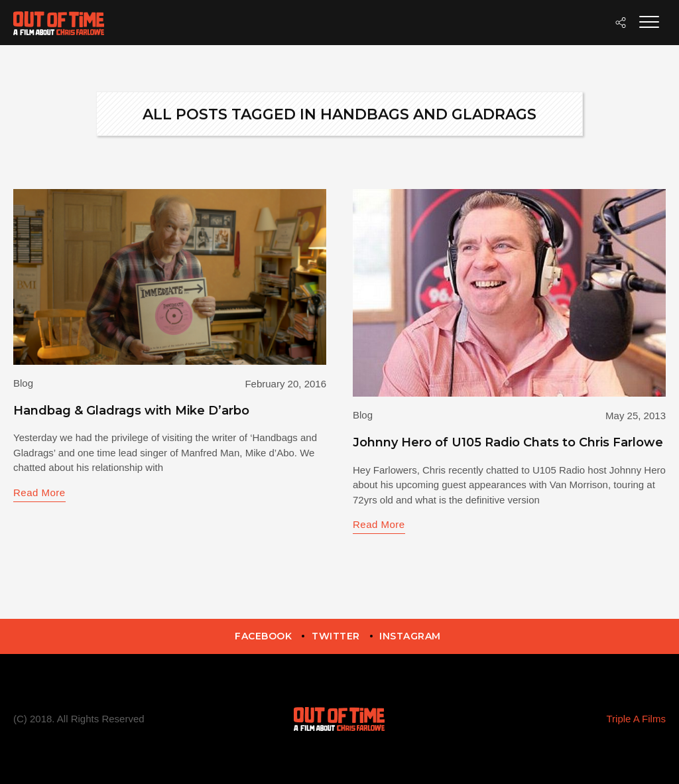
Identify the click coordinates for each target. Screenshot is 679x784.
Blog (23, 383)
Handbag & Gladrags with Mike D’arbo (131, 411)
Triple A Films (636, 719)
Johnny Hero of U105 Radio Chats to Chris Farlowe (508, 442)
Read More (39, 492)
